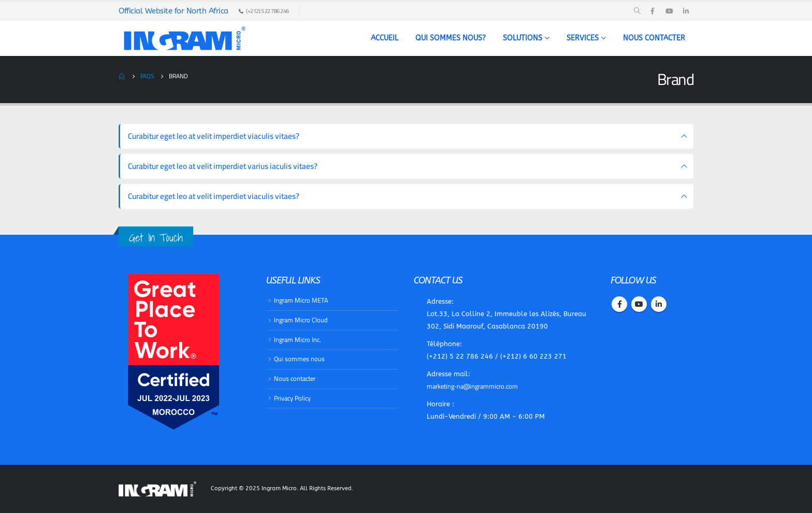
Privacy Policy (292, 398)
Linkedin (659, 304)
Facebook (619, 304)
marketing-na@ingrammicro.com (472, 386)
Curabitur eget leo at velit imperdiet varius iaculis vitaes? (223, 166)
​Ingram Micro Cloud (301, 320)
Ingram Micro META (301, 300)
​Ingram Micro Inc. (298, 340)
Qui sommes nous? (451, 38)
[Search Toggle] (637, 11)
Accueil (385, 38)
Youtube (639, 304)
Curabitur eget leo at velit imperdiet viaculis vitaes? (214, 136)
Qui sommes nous (299, 359)
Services (583, 38)
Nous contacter (654, 38)
